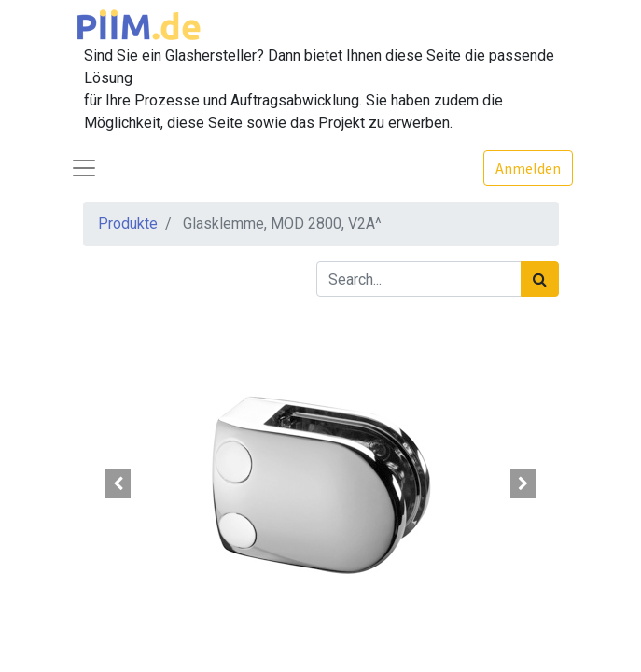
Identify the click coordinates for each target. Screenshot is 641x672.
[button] (119, 483)
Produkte (128, 224)
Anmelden (528, 168)
